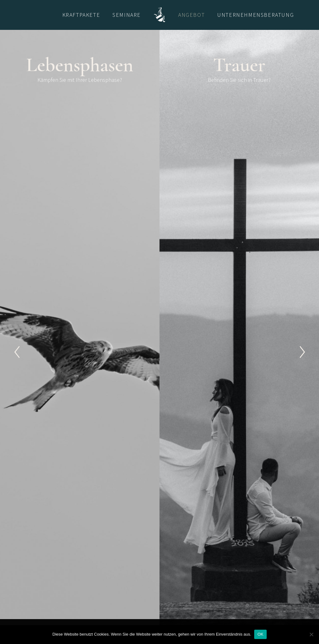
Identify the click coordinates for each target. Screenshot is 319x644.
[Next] (302, 352)
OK (260, 634)
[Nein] (311, 634)
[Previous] (17, 352)
